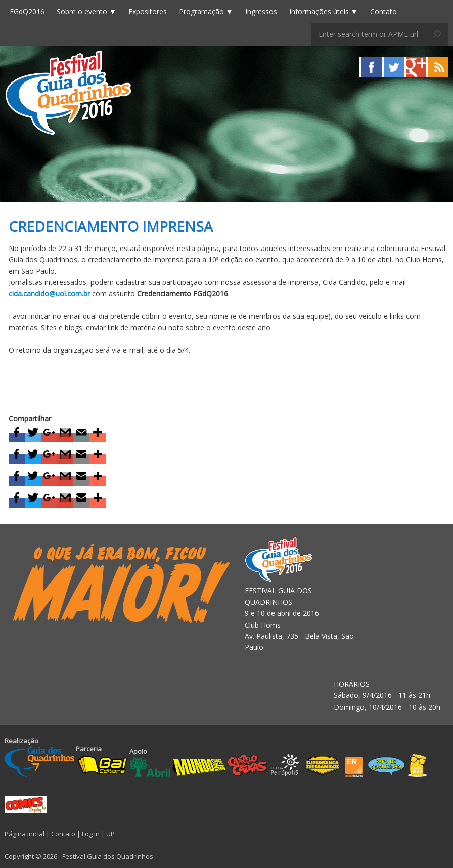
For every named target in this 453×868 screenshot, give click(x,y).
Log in (91, 834)
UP (110, 834)
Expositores (148, 11)
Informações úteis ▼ (324, 11)
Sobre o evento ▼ (86, 11)
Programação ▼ (206, 11)
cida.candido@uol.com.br (49, 293)
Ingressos (261, 11)
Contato (383, 11)
